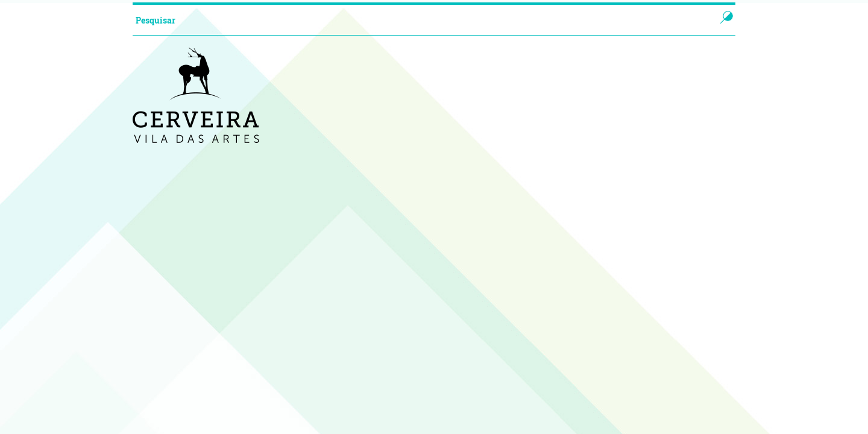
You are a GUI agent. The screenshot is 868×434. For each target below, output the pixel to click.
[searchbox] (412, 20)
